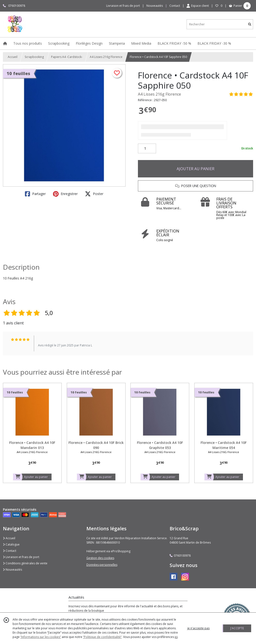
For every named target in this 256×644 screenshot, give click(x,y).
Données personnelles (102, 565)
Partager (35, 194)
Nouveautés (12, 570)
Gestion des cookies (100, 558)
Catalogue (11, 544)
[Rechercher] (250, 24)
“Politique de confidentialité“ (102, 637)
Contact (175, 6)
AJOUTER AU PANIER (196, 169)
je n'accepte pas (198, 628)
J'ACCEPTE (237, 628)
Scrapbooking (34, 57)
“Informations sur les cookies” (41, 637)
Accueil (13, 57)
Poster (94, 194)
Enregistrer (65, 194)
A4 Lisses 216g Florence (106, 57)
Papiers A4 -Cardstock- (67, 57)
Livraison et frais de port (21, 557)
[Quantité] (147, 148)
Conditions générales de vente (25, 563)
